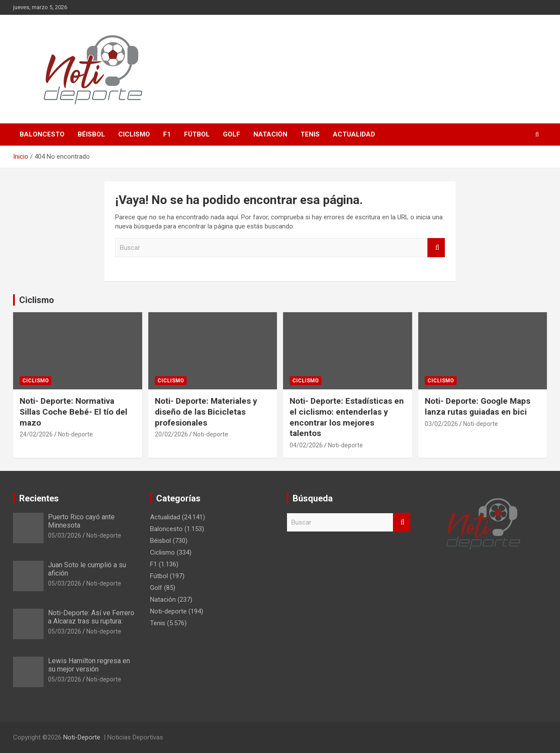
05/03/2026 (65, 535)
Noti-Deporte (82, 737)
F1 (167, 134)
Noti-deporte (75, 434)
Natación (270, 134)
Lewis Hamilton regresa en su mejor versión (89, 665)
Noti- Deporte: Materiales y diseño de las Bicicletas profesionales (206, 412)
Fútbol (197, 134)
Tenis (310, 134)
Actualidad (354, 134)
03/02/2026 (441, 424)
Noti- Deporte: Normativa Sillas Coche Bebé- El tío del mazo (73, 412)
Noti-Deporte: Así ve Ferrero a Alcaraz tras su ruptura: (91, 617)
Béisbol (91, 134)
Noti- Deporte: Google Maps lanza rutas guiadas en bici (478, 406)
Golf (232, 134)
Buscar (436, 248)
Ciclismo (134, 134)
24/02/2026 (36, 434)
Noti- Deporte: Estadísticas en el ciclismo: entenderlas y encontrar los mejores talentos (347, 417)
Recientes (39, 498)
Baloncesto (42, 134)
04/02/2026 (306, 445)
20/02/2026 (171, 434)
